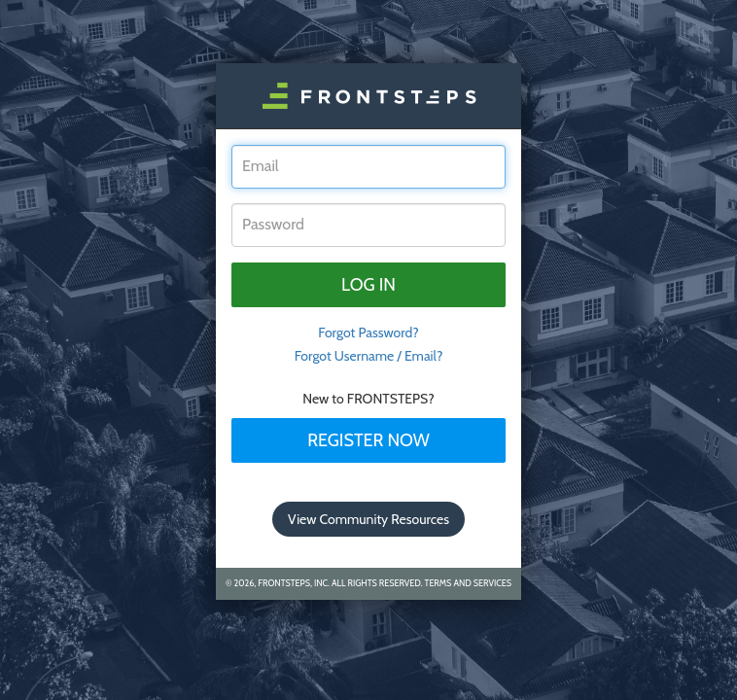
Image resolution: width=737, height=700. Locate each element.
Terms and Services (468, 583)
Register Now (368, 440)
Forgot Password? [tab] (368, 332)
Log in (368, 285)
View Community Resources (368, 519)
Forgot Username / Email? (369, 356)
